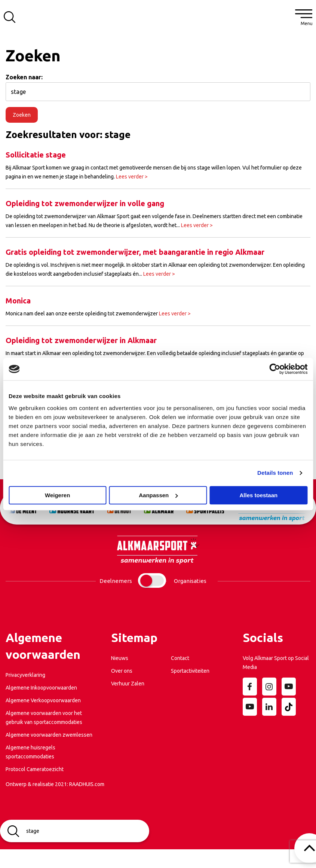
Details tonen (275, 473)
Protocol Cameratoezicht (35, 769)
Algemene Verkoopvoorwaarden (43, 700)
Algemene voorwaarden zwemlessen (49, 735)
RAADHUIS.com (87, 784)
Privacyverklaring (25, 675)
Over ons (122, 671)
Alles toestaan (258, 495)
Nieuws (120, 658)
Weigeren (57, 495)
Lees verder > (132, 177)
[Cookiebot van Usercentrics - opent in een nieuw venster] (275, 369)
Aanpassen (158, 495)
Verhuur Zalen (128, 684)
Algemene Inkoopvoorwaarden (41, 688)
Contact (180, 658)
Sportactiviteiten (190, 671)
